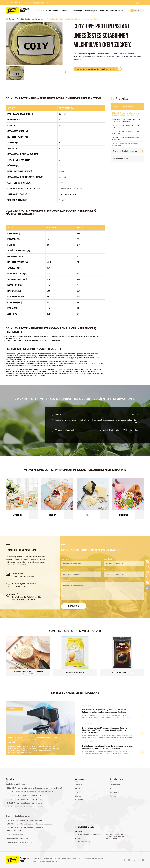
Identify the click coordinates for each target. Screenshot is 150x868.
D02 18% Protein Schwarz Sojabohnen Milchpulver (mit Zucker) (30, 824)
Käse (77, 792)
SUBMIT (74, 606)
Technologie (77, 10)
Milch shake (79, 800)
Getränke (78, 785)
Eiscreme (78, 796)
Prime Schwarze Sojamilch (122, 672)
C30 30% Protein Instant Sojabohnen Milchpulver (125, 132)
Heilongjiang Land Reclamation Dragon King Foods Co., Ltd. (65, 858)
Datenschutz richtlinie (47, 862)
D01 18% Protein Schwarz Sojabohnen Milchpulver (25, 820)
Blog (102, 10)
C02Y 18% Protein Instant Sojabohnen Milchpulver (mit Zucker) (126, 120)
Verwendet (65, 10)
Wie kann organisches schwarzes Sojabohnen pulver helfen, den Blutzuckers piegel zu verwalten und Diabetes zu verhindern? (33, 740)
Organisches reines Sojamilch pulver (20, 842)
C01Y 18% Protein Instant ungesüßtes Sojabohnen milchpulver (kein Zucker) (72, 19)
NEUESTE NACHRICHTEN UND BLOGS (75, 693)
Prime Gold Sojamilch (75, 672)
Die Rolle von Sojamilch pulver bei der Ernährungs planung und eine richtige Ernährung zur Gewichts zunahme (108, 747)
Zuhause (12, 19)
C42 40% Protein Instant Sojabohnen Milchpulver (125, 145)
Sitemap (35, 862)
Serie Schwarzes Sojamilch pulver (19, 838)
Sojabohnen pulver (52, 371)
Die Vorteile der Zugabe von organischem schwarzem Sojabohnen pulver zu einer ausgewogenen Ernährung (104, 711)
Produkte (40, 10)
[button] (3, 72)
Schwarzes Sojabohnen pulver (125, 151)
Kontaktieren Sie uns (115, 10)
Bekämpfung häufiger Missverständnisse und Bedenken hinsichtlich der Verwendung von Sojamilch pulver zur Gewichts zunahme (105, 730)
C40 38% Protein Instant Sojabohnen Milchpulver (125, 138)
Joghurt (78, 788)
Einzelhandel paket (120, 159)
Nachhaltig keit (91, 10)
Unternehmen (52, 10)
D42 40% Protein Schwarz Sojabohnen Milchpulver (25, 828)
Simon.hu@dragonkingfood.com (38, 3)
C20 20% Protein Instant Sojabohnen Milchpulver (125, 126)
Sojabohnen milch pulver (34, 19)
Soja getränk (53, 354)
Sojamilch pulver (24, 356)
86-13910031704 (15, 3)
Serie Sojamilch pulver (15, 835)
